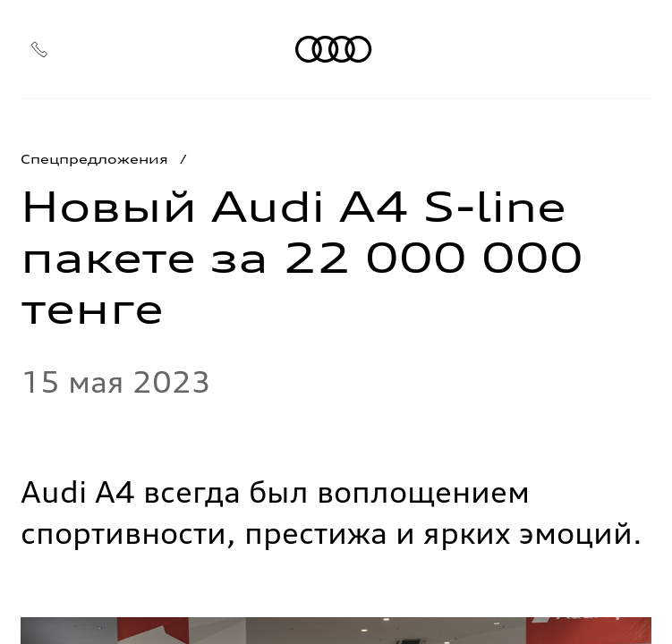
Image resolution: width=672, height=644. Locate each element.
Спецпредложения (94, 159)
